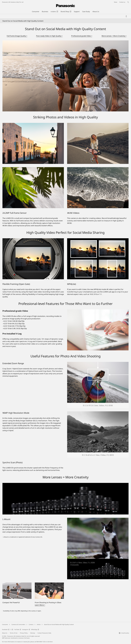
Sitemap (33, 633)
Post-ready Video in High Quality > (49, 36)
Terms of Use (14, 633)
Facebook (6, 629)
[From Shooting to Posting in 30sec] (49, 591)
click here (50, 642)
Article (39, 624)
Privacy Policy (24, 633)
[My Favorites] (126, 16)
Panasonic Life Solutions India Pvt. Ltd (13, 2)
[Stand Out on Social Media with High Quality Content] (65, 76)
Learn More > (40, 605)
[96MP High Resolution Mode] (98, 435)
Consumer (5, 624)
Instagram (26, 629)
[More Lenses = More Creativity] (65, 499)
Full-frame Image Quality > (17, 36)
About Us (5, 633)
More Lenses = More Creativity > (114, 36)
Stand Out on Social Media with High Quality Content (59, 624)
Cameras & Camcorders (18, 624)
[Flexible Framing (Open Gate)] (33, 259)
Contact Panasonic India (44, 633)
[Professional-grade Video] (98, 330)
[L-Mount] (98, 548)
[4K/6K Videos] (98, 188)
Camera (31, 624)
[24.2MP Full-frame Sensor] (33, 188)
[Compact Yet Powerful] (17, 591)
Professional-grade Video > (82, 36)
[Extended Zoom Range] (98, 385)
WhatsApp (35, 629)
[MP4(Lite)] (98, 259)
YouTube (18, 629)
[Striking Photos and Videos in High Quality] (33, 143)
